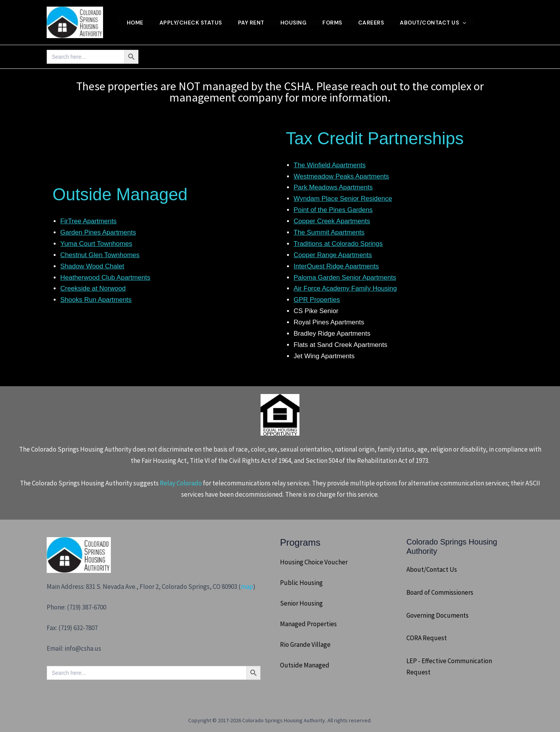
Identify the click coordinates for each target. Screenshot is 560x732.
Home (136, 23)
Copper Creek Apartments (332, 221)
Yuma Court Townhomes (96, 244)
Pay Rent (254, 23)
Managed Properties (308, 624)
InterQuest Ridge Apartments (336, 266)
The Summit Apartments (329, 232)
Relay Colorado (181, 483)
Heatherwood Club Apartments (105, 278)
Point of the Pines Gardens (333, 210)
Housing (297, 23)
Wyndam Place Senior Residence (343, 199)
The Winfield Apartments (330, 165)
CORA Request (427, 638)
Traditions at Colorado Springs (338, 244)
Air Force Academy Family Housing (345, 288)
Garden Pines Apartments (98, 232)
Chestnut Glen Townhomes (100, 255)
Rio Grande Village (305, 644)
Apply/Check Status (192, 23)
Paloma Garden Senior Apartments (345, 278)
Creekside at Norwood (93, 288)
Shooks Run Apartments (96, 300)
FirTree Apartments (88, 221)
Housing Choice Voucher (314, 562)
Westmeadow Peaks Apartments (341, 176)
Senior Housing (301, 603)
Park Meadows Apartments (333, 187)
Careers (377, 23)
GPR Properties (317, 300)
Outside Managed (305, 665)
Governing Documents (437, 615)
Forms (338, 23)
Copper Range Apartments (333, 255)
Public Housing (301, 583)
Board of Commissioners (440, 592)
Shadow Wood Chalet (92, 266)
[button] (470, 23)
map (247, 587)
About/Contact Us (441, 23)
